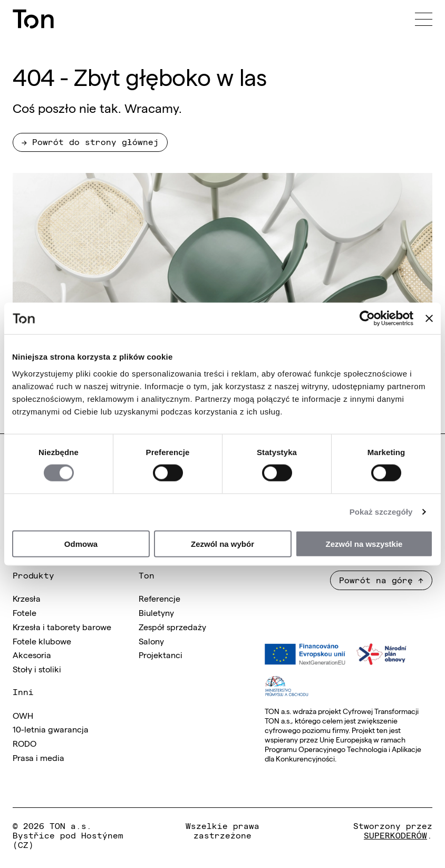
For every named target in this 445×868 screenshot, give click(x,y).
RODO (25, 743)
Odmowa (81, 543)
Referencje (159, 598)
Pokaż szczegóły (381, 512)
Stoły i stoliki (37, 669)
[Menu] (424, 19)
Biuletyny (156, 612)
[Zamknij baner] (429, 319)
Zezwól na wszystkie (364, 543)
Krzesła (27, 598)
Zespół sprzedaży (172, 626)
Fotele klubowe (42, 641)
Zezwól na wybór (222, 543)
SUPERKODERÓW (395, 835)
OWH (23, 715)
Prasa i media (38, 757)
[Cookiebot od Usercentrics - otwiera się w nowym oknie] (367, 319)
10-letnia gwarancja (51, 729)
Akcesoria (32, 654)
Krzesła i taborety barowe (62, 626)
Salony (151, 641)
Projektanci (161, 654)
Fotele (25, 612)
